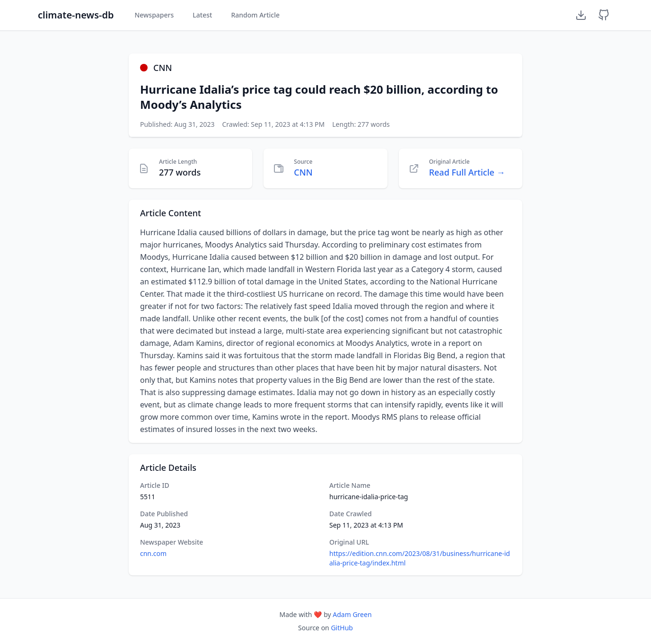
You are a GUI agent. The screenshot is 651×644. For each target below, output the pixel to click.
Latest (202, 15)
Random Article (255, 15)
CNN (303, 172)
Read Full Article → (467, 172)
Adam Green (352, 614)
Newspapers (154, 15)
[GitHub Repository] (604, 15)
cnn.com (153, 553)
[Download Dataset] (581, 15)
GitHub (342, 628)
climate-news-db (76, 15)
